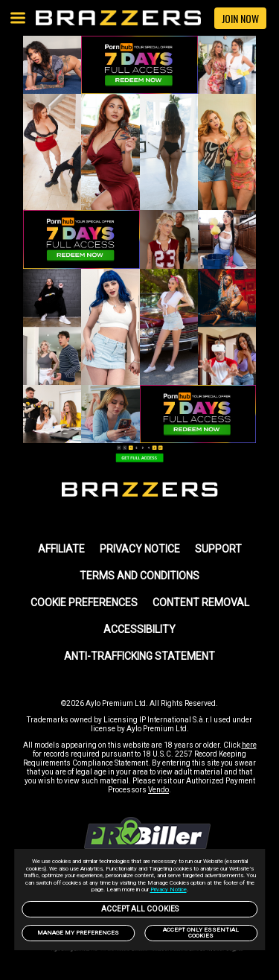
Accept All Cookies (140, 909)
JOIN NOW (240, 18)
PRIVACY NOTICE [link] (140, 549)
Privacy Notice (169, 890)
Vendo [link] (158, 790)
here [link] (249, 745)
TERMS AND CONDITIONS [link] (139, 576)
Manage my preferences (78, 933)
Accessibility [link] (139, 629)
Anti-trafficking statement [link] (139, 656)
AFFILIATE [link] (61, 549)
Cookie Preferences (84, 602)
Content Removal (201, 602)
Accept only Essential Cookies (201, 933)
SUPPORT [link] (218, 549)
